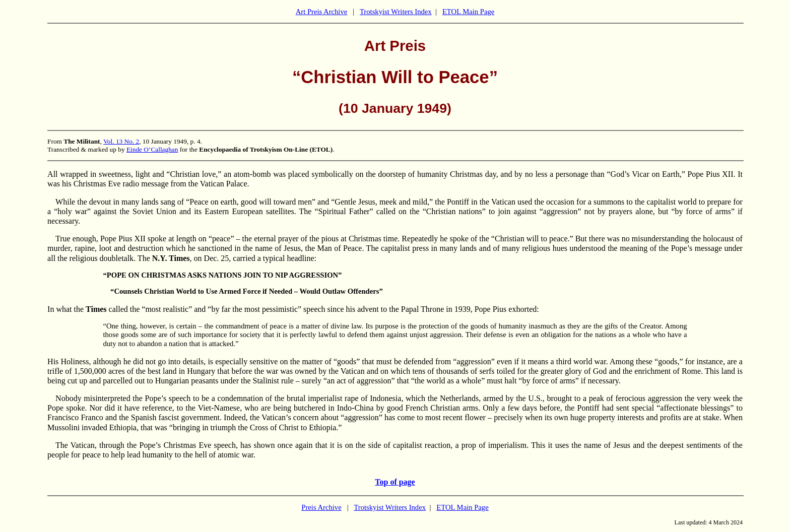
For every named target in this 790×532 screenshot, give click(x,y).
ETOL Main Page (468, 12)
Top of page (395, 482)
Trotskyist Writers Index (396, 12)
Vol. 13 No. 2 (121, 141)
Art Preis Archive (322, 12)
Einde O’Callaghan (152, 149)
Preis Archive (321, 507)
